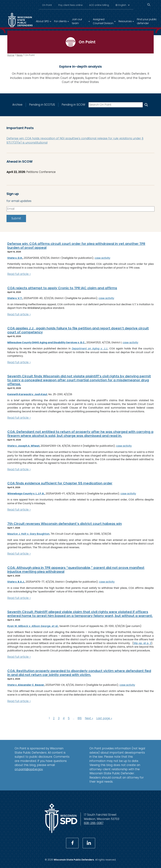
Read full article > (19, 274)
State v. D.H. (15, 258)
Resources (125, 21)
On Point (47, 5)
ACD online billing (99, 5)
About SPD (42, 21)
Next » (89, 718)
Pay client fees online (70, 5)
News (20, 55)
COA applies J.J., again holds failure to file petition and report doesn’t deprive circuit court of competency (78, 330)
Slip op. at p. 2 (142, 643)
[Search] (149, 5)
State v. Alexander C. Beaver (26, 685)
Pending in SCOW (73, 105)
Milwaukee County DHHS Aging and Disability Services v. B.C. (46, 342)
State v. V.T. (15, 298)
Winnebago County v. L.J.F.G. (26, 493)
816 (80, 718)
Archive (17, 105)
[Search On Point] (146, 105)
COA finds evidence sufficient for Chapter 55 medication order (60, 483)
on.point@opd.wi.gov (29, 769)
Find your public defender (147, 21)
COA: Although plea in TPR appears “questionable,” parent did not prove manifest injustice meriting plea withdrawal (76, 569)
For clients (60, 21)
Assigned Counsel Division (103, 21)
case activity (102, 258)
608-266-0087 (94, 823)
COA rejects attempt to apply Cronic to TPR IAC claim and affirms (62, 288)
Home (11, 55)
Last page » (104, 718)
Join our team (77, 21)
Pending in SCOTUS (42, 105)
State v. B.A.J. (16, 582)
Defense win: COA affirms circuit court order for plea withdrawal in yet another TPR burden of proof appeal (76, 246)
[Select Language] (124, 5)
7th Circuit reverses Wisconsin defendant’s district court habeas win (65, 523)
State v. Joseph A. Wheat (23, 446)
